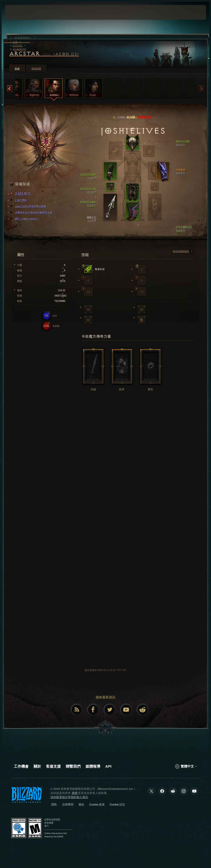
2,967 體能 (19, 200)
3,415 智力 (21, 194)
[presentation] (17, 12)
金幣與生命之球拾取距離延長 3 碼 (32, 213)
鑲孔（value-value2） (25, 219)
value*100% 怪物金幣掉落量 (29, 206)
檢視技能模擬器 (183, 251)
